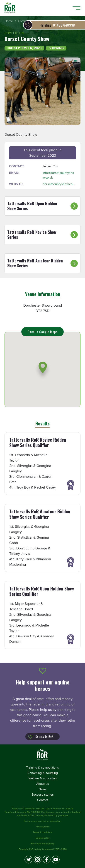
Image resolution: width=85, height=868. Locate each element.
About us (43, 784)
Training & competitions (42, 768)
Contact (42, 800)
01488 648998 (57, 25)
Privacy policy (43, 827)
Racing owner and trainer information (42, 821)
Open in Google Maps (42, 332)
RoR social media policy (42, 844)
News (42, 789)
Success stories (43, 795)
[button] (43, 370)
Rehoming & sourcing (43, 773)
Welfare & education (43, 778)
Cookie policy (42, 838)
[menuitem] (9, 21)
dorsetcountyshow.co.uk (60, 184)
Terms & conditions (43, 832)
